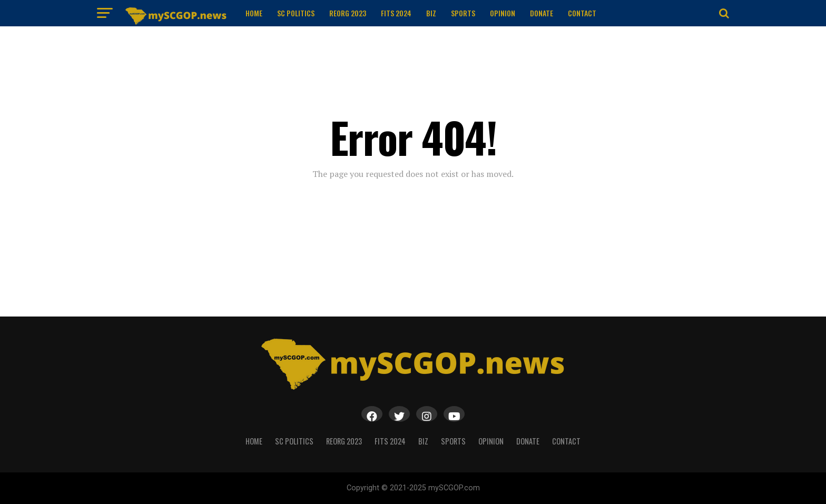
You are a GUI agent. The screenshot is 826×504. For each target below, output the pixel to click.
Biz (431, 13)
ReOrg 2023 (348, 13)
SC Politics (296, 13)
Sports (463, 13)
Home (254, 13)
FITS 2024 (396, 13)
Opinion (503, 13)
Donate (542, 13)
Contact (582, 13)
